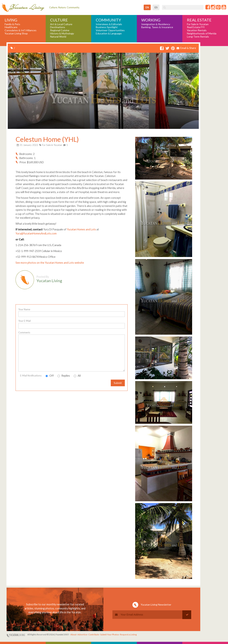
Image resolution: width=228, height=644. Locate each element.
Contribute (94, 634)
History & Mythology (62, 33)
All (77, 376)
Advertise (82, 634)
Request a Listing (128, 634)
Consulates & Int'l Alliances (21, 30)
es (156, 7)
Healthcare (11, 27)
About (73, 634)
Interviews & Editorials (109, 24)
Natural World (58, 37)
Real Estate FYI (196, 27)
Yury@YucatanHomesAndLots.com (36, 233)
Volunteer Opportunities (110, 30)
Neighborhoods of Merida (202, 33)
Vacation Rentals (197, 30)
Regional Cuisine (60, 30)
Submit (118, 383)
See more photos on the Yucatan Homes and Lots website (50, 263)
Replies (64, 376)
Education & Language (109, 33)
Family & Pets (12, 24)
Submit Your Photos (110, 634)
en (147, 7)
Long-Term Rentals (198, 37)
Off (50, 376)
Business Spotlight (107, 27)
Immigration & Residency (156, 24)
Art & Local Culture (61, 24)
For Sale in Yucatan (198, 24)
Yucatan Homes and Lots (81, 229)
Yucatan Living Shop (16, 33)
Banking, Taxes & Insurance (157, 27)
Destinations (58, 27)
